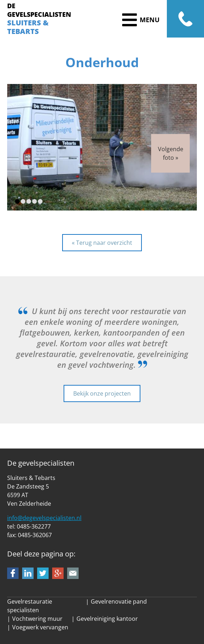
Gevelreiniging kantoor (107, 619)
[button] (17, 201)
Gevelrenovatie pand (119, 601)
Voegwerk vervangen (40, 627)
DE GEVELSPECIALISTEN (39, 10)
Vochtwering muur (37, 619)
